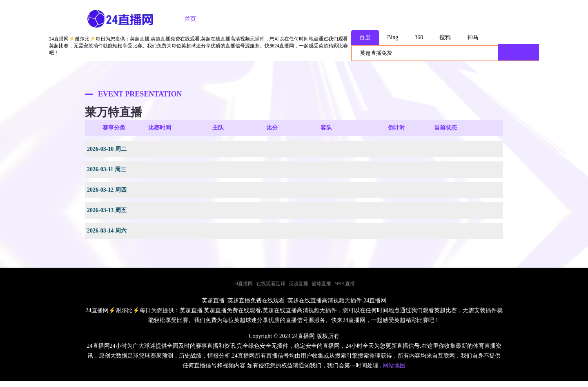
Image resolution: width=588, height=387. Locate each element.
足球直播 (230, 19)
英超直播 (298, 284)
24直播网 (243, 284)
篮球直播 (276, 19)
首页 (190, 19)
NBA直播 (344, 284)
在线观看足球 (271, 284)
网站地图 (394, 366)
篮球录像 (367, 19)
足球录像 (322, 19)
